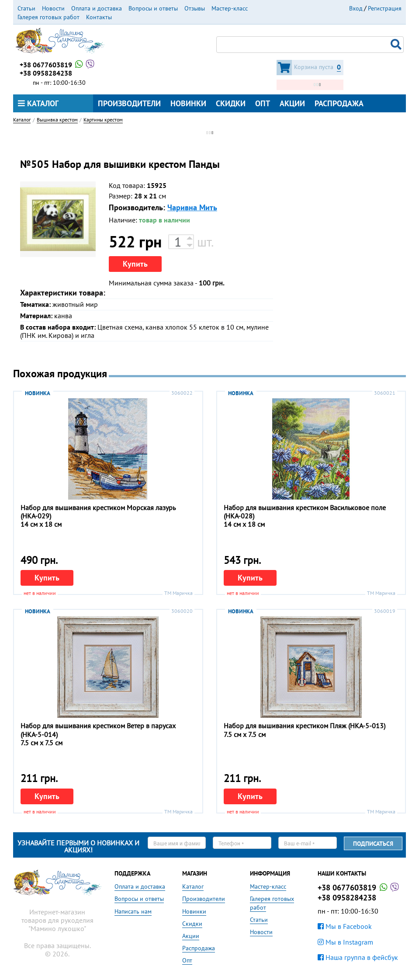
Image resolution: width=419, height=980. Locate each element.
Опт (263, 103)
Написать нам (133, 911)
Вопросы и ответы (153, 8)
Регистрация (385, 8)
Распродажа (339, 103)
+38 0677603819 (58, 65)
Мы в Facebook (345, 926)
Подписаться (373, 844)
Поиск (397, 45)
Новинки (188, 103)
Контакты (99, 17)
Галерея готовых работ (48, 17)
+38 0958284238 (46, 73)
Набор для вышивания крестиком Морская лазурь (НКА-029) (98, 512)
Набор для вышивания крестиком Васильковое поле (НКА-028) (305, 512)
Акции (292, 103)
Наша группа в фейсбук (358, 957)
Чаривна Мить (192, 207)
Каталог (38, 103)
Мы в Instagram (345, 942)
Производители (129, 103)
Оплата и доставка (97, 8)
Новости (53, 8)
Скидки (231, 103)
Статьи (26, 8)
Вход (356, 8)
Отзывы (195, 8)
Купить (135, 264)
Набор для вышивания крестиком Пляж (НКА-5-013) (305, 726)
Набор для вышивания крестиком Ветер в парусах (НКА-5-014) (98, 730)
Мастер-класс (230, 8)
